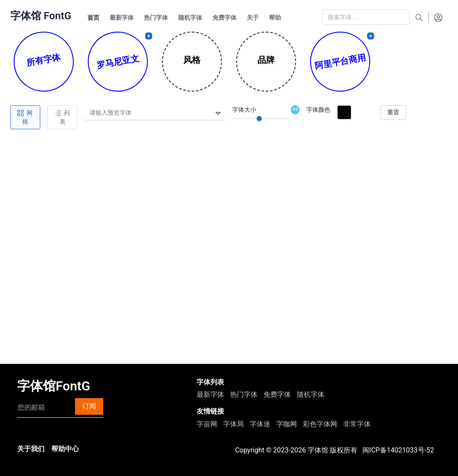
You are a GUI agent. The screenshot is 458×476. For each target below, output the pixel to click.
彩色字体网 (320, 424)
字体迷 (260, 424)
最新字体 (210, 394)
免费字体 (277, 394)
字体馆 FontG (41, 16)
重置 (393, 112)
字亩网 (207, 424)
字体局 (233, 424)
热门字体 (244, 394)
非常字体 (357, 424)
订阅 (89, 406)
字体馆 (318, 450)
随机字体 (311, 394)
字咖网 (287, 424)
